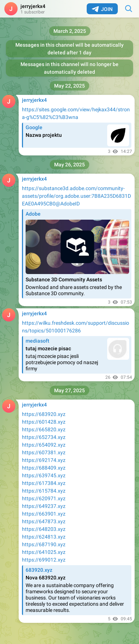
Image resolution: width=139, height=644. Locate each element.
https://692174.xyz (44, 460)
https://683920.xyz (44, 414)
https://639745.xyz (44, 475)
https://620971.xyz (44, 498)
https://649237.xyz (44, 506)
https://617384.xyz (44, 483)
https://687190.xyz (44, 544)
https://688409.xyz (44, 468)
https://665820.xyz (44, 429)
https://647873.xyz (44, 521)
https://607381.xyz (44, 452)
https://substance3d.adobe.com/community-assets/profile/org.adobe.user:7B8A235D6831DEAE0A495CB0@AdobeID (76, 196)
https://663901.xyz (44, 514)
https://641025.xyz (44, 552)
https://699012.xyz (44, 560)
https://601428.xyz (44, 422)
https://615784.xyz (44, 491)
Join (102, 9)
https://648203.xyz (44, 529)
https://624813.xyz (44, 537)
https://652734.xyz (44, 437)
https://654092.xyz (44, 445)
